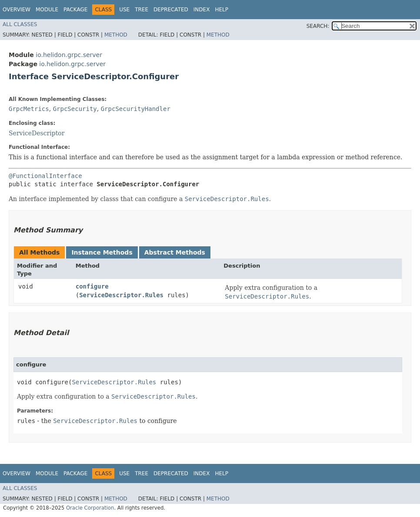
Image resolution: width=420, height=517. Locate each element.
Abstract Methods (175, 252)
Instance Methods (102, 252)
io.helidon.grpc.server (69, 55)
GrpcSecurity (75, 109)
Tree (142, 10)
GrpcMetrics (29, 109)
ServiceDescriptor (37, 133)
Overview (17, 10)
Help (222, 10)
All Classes (20, 24)
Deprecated (171, 10)
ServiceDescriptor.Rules (121, 295)
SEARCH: (318, 26)
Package (75, 10)
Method (116, 35)
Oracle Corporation (90, 508)
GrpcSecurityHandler (136, 109)
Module (47, 10)
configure (92, 286)
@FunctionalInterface (45, 176)
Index (202, 10)
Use (124, 10)
